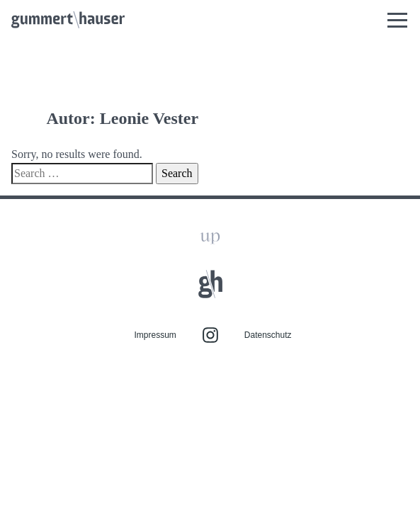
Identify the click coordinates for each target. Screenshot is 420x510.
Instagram (210, 256)
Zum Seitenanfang (210, 157)
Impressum (155, 256)
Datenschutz (268, 256)
